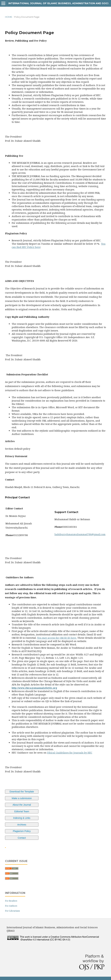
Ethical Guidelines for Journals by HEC (70, 753)
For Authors (11, 906)
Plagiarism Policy (22, 831)
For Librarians (12, 911)
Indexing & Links (22, 818)
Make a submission (22, 798)
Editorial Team (22, 811)
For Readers (11, 901)
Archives (22, 825)
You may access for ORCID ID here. (57, 638)
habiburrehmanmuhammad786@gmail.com (80, 534)
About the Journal (22, 805)
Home (9, 17)
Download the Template (22, 792)
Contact (22, 838)
